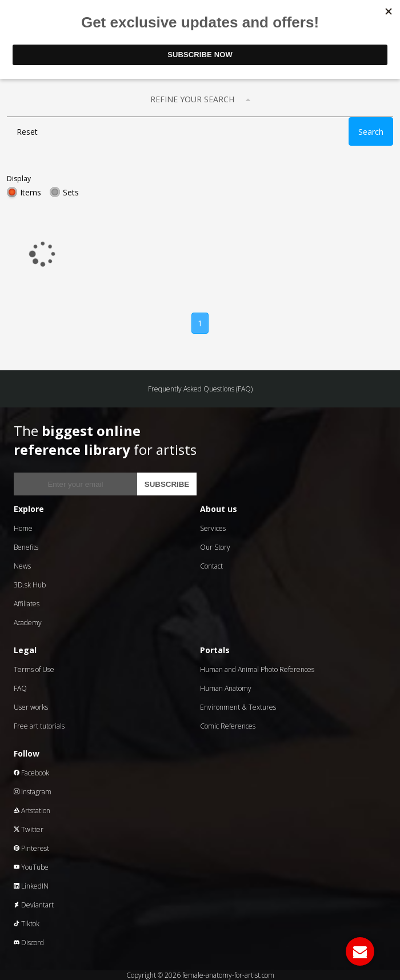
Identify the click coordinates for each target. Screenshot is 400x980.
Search (371, 132)
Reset (27, 132)
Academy (28, 623)
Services (213, 528)
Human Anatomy (226, 688)
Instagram (33, 792)
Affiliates (27, 604)
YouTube (31, 867)
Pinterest (31, 848)
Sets (71, 192)
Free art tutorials (39, 726)
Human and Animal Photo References (257, 669)
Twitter (29, 829)
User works (31, 707)
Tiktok (27, 924)
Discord (29, 943)
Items (31, 192)
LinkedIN (31, 886)
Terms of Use (34, 669)
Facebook (31, 773)
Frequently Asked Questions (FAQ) (200, 389)
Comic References (228, 726)
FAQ (20, 688)
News (22, 566)
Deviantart (34, 905)
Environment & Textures (238, 707)
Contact (211, 566)
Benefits (26, 547)
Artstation (32, 811)
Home (23, 528)
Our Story (215, 547)
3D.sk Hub (30, 585)
